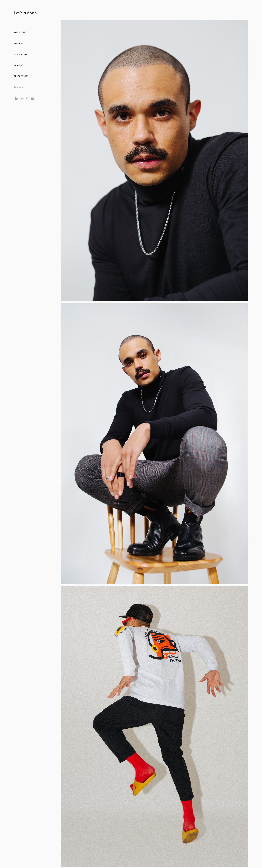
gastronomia (21, 54)
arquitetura (20, 33)
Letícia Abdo (25, 12)
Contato (18, 87)
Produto (18, 43)
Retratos (18, 65)
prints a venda (21, 76)
